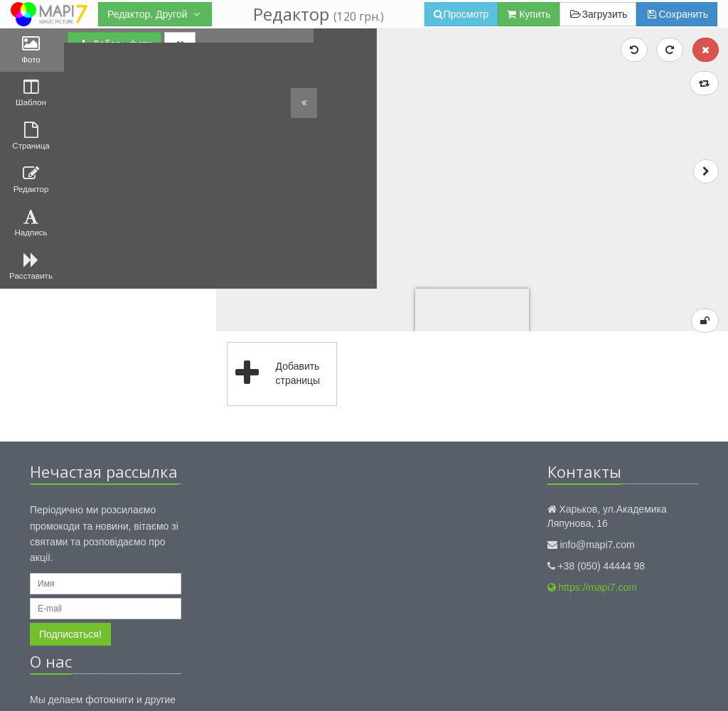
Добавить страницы (335, 258)
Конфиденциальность (159, 685)
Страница (32, 151)
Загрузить (598, 14)
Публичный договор (366, 685)
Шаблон (32, 102)
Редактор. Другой (155, 14)
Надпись (32, 250)
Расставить (32, 299)
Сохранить (677, 14)
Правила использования (264, 685)
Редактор (32, 201)
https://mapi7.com (592, 471)
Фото (32, 52)
